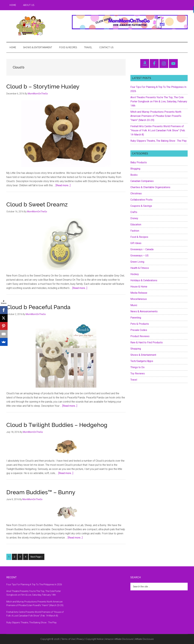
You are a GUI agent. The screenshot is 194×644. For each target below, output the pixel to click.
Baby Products (139, 162)
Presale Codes (139, 330)
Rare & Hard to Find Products (147, 342)
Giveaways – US (139, 256)
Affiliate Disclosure (144, 639)
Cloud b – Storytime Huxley (43, 86)
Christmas (136, 193)
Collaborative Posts (141, 200)
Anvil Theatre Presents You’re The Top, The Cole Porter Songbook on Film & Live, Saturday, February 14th (159, 101)
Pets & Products (140, 324)
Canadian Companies (142, 181)
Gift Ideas (136, 243)
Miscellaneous (139, 299)
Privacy (80, 639)
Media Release (139, 293)
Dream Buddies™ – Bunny (41, 492)
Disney (134, 218)
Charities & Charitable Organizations (150, 187)
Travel (134, 380)
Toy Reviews (138, 373)
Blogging (135, 169)
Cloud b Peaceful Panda (38, 307)
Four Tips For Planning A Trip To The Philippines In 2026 (34, 584)
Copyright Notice (95, 639)
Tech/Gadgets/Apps (142, 361)
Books (134, 175)
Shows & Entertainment (143, 355)
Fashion (135, 231)
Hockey (135, 274)
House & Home (139, 287)
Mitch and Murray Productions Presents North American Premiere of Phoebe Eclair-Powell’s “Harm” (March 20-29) (156, 116)
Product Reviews (140, 336)
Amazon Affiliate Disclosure (119, 639)
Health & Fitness (140, 268)
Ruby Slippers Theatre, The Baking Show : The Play (159, 141)
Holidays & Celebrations (144, 280)
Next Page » (36, 557)
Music (134, 305)
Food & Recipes (139, 237)
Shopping (136, 349)
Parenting (136, 318)
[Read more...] (63, 185)
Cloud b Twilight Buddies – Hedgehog (57, 425)
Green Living (137, 262)
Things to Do (137, 367)
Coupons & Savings (141, 206)
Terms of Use (68, 639)
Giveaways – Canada (142, 249)
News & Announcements (144, 311)
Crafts (134, 212)
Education (136, 225)
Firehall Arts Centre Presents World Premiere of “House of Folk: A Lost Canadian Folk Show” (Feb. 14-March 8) (158, 130)
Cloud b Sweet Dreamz (37, 204)
